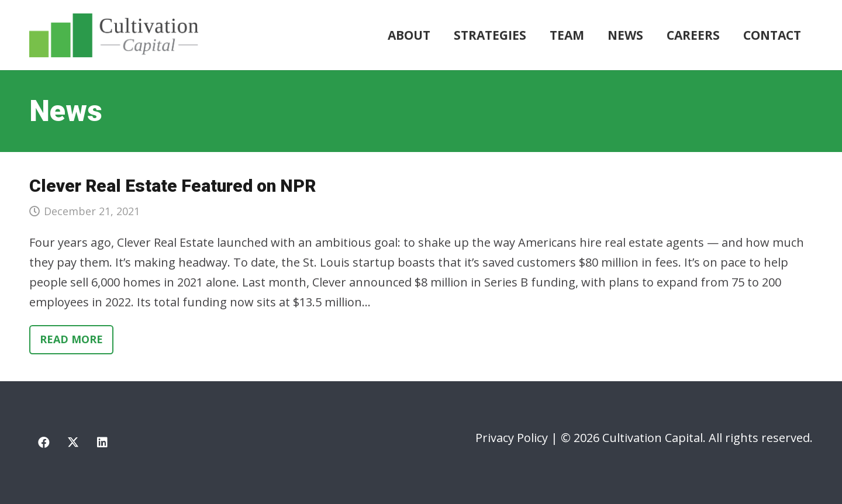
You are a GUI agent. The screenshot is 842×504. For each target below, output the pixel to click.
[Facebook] (44, 443)
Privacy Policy (512, 438)
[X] (73, 443)
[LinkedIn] (102, 443)
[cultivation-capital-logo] (114, 35)
